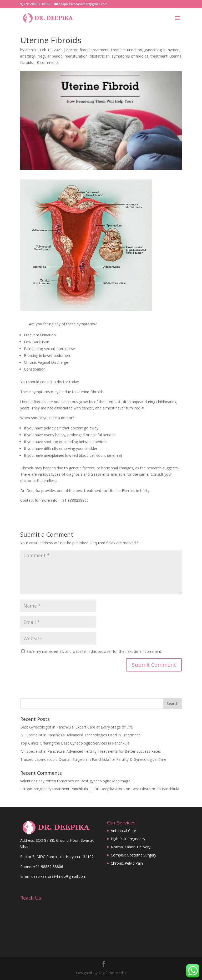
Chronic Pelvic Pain (127, 863)
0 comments (48, 62)
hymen (174, 50)
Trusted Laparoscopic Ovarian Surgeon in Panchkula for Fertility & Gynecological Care (93, 759)
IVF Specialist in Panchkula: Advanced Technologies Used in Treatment (80, 735)
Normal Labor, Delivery (131, 847)
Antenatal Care (123, 831)
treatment (159, 56)
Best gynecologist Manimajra (105, 781)
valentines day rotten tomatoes (47, 781)
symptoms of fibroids (130, 56)
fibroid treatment (94, 50)
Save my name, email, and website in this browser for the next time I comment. (94, 651)
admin (31, 50)
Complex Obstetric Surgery (133, 855)
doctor (72, 50)
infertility (27, 56)
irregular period (50, 56)
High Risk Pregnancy (128, 839)
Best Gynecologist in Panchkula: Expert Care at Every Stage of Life (77, 727)
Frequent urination (126, 50)
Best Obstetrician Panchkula (155, 789)
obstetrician (100, 56)
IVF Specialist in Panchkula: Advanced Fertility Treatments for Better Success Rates (91, 751)
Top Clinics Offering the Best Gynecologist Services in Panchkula (75, 743)
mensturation (76, 56)
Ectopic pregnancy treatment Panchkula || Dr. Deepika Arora (72, 789)
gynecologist (155, 50)
